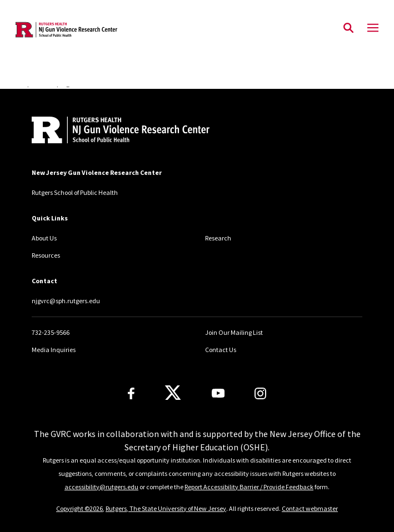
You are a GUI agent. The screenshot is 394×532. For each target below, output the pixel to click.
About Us (44, 238)
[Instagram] (260, 393)
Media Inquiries (54, 350)
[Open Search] (348, 28)
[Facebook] (131, 393)
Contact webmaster (310, 508)
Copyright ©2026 (79, 508)
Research (218, 238)
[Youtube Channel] (218, 393)
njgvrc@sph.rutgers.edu (66, 301)
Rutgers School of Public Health (75, 192)
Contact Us (221, 350)
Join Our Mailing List (234, 332)
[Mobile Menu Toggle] (373, 28)
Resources (46, 255)
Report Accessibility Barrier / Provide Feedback (249, 487)
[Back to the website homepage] (66, 30)
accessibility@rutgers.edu (101, 487)
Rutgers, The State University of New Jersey (166, 508)
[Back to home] (107, 131)
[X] (173, 393)
